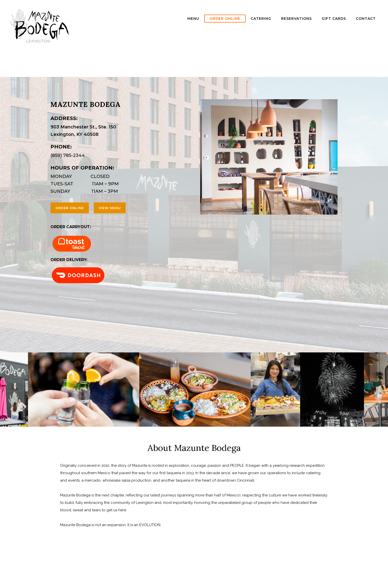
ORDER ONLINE (225, 19)
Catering (261, 19)
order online (70, 208)
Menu (193, 19)
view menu (110, 208)
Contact (366, 19)
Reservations (296, 19)
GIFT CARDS (334, 19)
